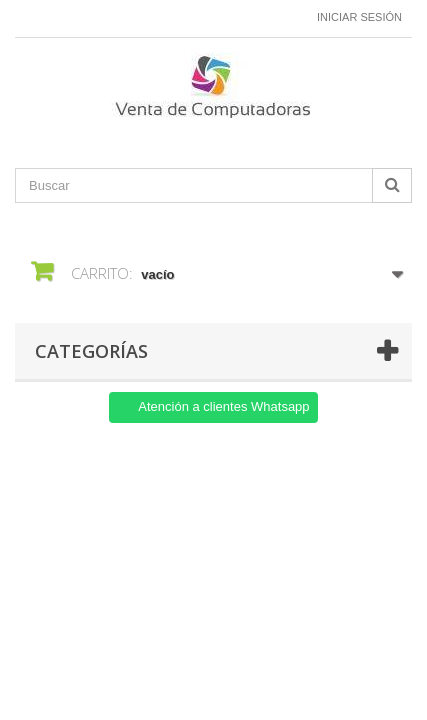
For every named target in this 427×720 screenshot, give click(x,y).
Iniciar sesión (359, 17)
